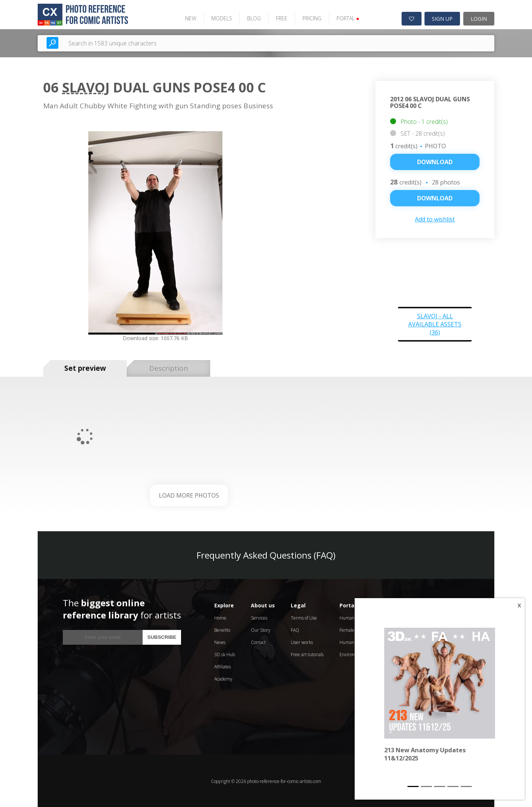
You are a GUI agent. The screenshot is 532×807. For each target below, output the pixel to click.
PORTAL (346, 18)
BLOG (252, 18)
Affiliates (223, 666)
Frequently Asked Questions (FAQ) (266, 554)
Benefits (222, 629)
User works (302, 641)
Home (220, 617)
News (220, 641)
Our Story (261, 629)
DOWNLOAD (435, 197)
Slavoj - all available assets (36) (435, 323)
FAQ (295, 629)
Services (259, 617)
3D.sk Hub (225, 653)
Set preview (85, 367)
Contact (258, 641)
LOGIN (479, 18)
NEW (188, 18)
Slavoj (86, 87)
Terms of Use (304, 617)
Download (435, 161)
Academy (223, 678)
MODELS (219, 18)
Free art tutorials (307, 653)
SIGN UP (442, 18)
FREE (279, 18)
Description (169, 367)
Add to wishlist (435, 218)
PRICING (310, 18)
